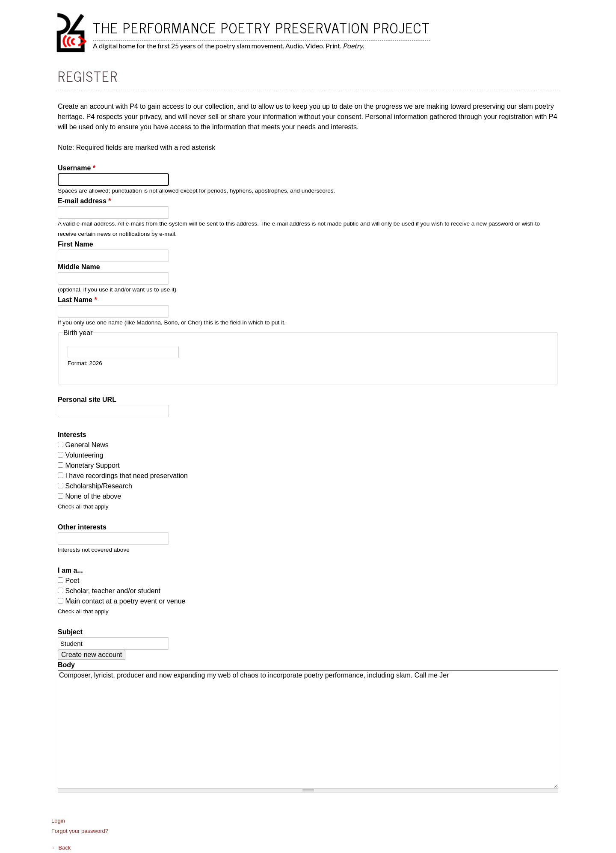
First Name (76, 244)
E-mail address (84, 201)
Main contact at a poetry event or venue (125, 601)
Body (66, 665)
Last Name (77, 300)
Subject (70, 632)
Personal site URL (87, 400)
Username (77, 168)
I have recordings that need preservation (126, 476)
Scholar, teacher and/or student (113, 591)
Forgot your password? (80, 831)
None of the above (93, 496)
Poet (72, 581)
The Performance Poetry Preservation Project (262, 27)
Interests (72, 435)
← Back (61, 848)
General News (87, 445)
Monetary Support (92, 465)
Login (58, 821)
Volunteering (84, 455)
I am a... (70, 570)
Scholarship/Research (99, 486)
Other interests (82, 527)
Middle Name (79, 267)
